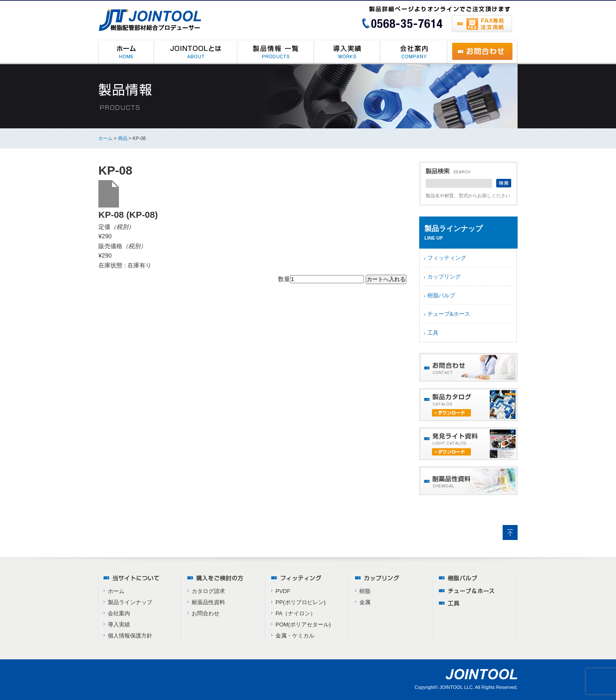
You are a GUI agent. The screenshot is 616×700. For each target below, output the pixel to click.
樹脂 (365, 591)
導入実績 (119, 624)
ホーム (105, 138)
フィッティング (447, 258)
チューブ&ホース (449, 314)
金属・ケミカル (295, 636)
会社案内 (119, 613)
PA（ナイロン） (296, 613)
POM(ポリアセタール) (303, 624)
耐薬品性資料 (208, 602)
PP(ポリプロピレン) (301, 602)
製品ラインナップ (130, 602)
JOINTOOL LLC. (457, 687)
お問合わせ (206, 613)
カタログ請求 (208, 591)
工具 (433, 333)
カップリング (444, 277)
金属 (365, 602)
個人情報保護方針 (130, 636)
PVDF (283, 591)
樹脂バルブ (441, 295)
